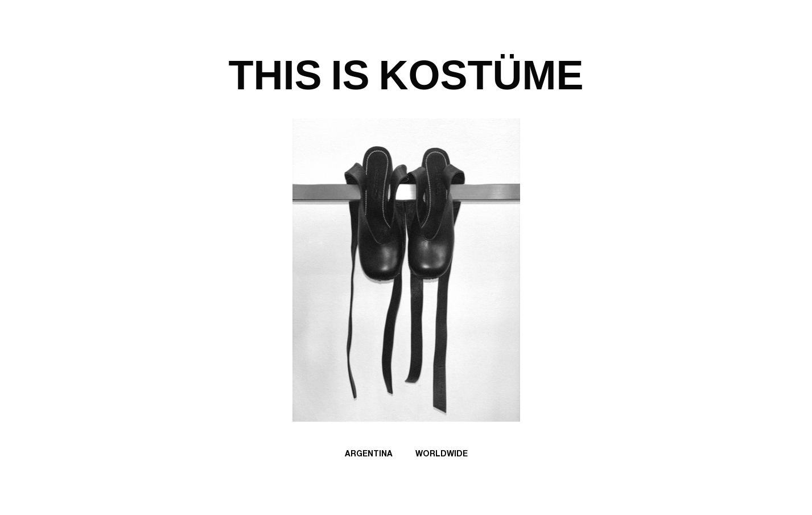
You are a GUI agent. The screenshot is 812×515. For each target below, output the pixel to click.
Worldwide (442, 455)
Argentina (369, 455)
